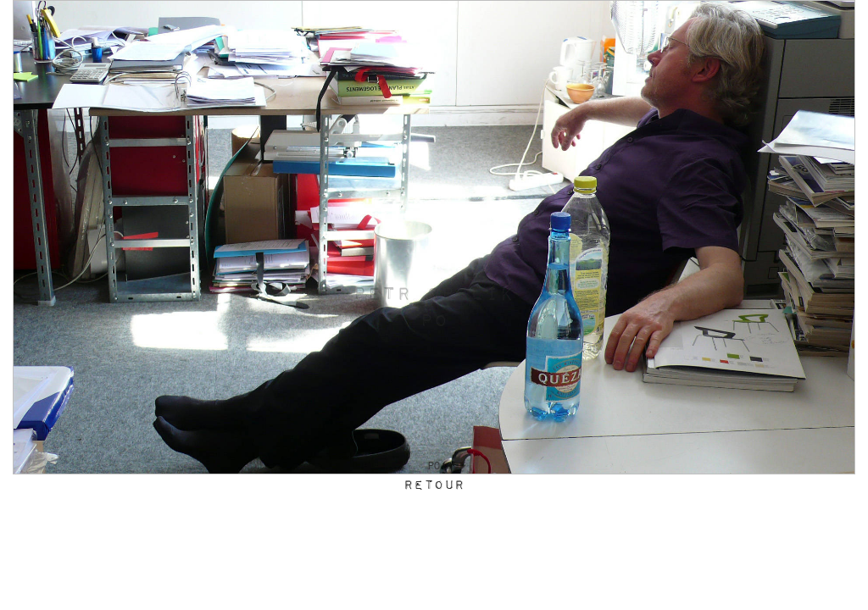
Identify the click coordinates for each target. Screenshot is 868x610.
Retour (434, 485)
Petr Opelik (434, 295)
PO (434, 322)
